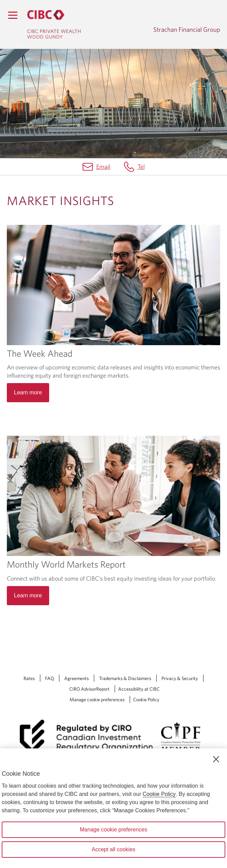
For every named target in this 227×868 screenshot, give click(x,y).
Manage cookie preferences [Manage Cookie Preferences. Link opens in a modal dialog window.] (97, 700)
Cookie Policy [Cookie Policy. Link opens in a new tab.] (146, 700)
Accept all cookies (113, 849)
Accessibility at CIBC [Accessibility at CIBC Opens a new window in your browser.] (139, 689)
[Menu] (13, 15)
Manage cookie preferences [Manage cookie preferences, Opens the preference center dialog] (113, 830)
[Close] (216, 759)
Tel (141, 167)
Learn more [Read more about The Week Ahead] (28, 392)
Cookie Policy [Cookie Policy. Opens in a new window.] (159, 794)
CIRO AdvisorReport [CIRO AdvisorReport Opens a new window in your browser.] (89, 689)
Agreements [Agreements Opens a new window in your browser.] (76, 678)
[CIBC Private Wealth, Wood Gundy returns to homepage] (54, 24)
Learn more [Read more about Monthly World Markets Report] (28, 595)
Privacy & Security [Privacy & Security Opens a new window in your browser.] (180, 678)
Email (103, 167)
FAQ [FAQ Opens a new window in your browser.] (49, 678)
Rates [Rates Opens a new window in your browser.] (29, 678)
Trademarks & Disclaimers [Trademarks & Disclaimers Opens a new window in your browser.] (125, 678)
